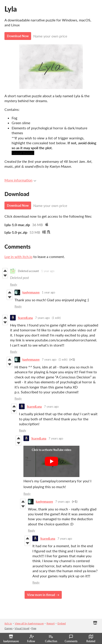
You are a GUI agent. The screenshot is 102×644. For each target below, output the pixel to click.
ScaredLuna (25, 318)
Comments (71, 639)
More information (20, 180)
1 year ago (48, 271)
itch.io (8, 623)
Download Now (18, 36)
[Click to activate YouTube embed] (51, 461)
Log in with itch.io (18, 257)
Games (8, 628)
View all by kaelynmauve (29, 623)
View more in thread (41, 595)
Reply (14, 285)
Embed (62, 623)
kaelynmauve (31, 292)
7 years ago (42, 318)
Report (51, 623)
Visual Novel (22, 628)
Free (34, 628)
